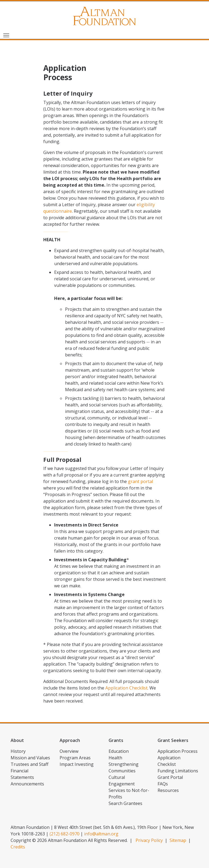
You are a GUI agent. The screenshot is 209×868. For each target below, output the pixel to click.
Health (115, 758)
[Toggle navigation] (6, 35)
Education (119, 751)
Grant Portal (170, 777)
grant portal (140, 481)
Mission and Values (30, 758)
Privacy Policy (149, 840)
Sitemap (178, 840)
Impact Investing (77, 764)
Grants (116, 740)
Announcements (27, 784)
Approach (70, 740)
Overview (69, 751)
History (18, 751)
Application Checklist (126, 688)
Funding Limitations (178, 771)
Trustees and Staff (30, 764)
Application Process (178, 751)
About (17, 740)
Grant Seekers (173, 740)
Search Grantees (125, 803)
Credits (18, 847)
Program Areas (75, 758)
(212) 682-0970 (64, 834)
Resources (168, 790)
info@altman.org (101, 834)
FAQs (163, 784)
